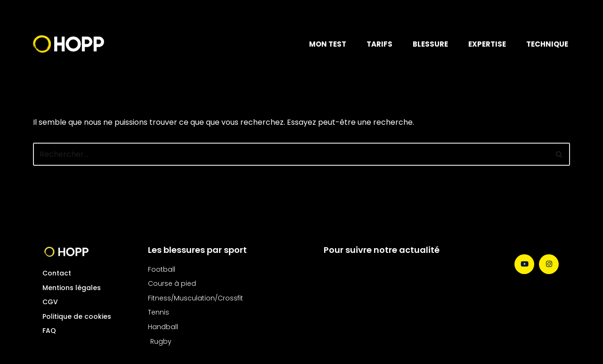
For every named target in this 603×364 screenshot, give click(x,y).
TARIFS (379, 44)
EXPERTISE (487, 44)
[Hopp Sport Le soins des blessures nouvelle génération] (69, 44)
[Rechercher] (291, 154)
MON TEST (328, 44)
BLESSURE (430, 44)
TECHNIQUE (547, 44)
